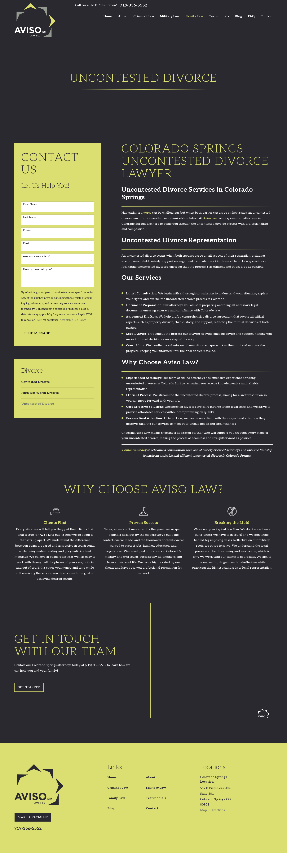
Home (112, 717)
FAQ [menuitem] (251, 16)
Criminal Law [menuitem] (144, 16)
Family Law (116, 738)
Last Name (30, 217)
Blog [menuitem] (238, 16)
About (151, 717)
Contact (152, 748)
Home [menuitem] (108, 16)
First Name (30, 204)
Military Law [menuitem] (170, 16)
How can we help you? (37, 269)
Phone (27, 230)
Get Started (27, 657)
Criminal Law (118, 728)
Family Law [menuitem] (194, 16)
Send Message (37, 333)
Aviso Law (210, 218)
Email (26, 243)
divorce (146, 213)
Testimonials (156, 738)
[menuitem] (58, 382)
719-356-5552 (134, 5)
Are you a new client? (37, 256)
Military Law (156, 728)
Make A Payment (33, 757)
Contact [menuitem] (267, 16)
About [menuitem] (123, 16)
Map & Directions (212, 750)
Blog (111, 748)
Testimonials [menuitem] (219, 16)
